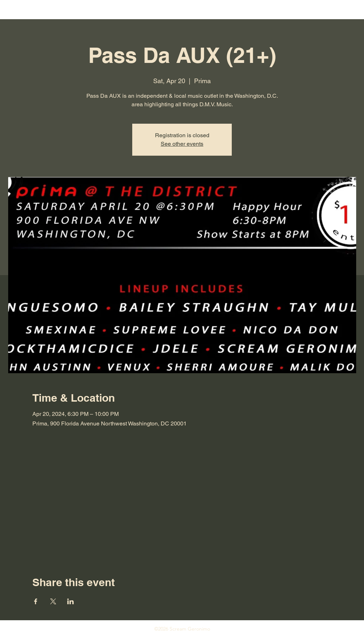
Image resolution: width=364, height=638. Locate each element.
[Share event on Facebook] (36, 601)
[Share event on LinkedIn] (71, 601)
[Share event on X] (53, 601)
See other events (182, 144)
